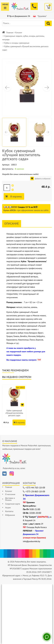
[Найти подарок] (48, 23)
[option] (14, 406)
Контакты (9, 511)
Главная (10, 33)
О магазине (10, 494)
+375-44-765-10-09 (35, 488)
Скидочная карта (13, 504)
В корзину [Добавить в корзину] (16, 196)
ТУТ (39, 360)
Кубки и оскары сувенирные (17, 43)
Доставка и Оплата (10, 499)
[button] (47, 88)
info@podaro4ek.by (32, 541)
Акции (8, 508)
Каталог (19, 33)
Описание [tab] (12, 224)
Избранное (10, 515)
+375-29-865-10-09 (35, 491)
